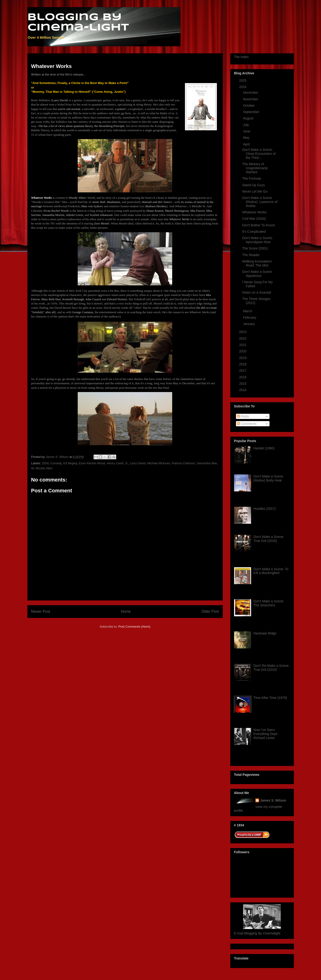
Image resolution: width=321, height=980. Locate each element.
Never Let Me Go (255, 191)
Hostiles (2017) (265, 509)
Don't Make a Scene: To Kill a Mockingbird (271, 571)
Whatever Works (254, 212)
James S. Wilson (273, 800)
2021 (243, 345)
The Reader (251, 255)
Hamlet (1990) (264, 448)
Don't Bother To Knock (259, 225)
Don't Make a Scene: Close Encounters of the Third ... (259, 154)
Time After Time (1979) (270, 698)
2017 (243, 371)
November (251, 99)
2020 (243, 351)
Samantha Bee (207, 463)
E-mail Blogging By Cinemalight (257, 933)
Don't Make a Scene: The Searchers (269, 603)
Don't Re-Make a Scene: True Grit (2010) (271, 668)
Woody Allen (44, 468)
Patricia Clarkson (183, 463)
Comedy (56, 463)
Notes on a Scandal (257, 292)
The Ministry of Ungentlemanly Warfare (255, 168)
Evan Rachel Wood (92, 463)
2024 (243, 87)
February (250, 317)
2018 (243, 364)
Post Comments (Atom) (134, 627)
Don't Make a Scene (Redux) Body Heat (268, 478)
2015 (243, 384)
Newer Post (41, 611)
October (249, 106)
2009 (45, 463)
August (249, 118)
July (246, 125)
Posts (243, 416)
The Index (241, 57)
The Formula (251, 178)
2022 (243, 338)
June (247, 131)
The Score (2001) (255, 248)
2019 (243, 358)
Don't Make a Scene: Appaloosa (257, 274)
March (248, 311)
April (247, 144)
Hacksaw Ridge (265, 633)
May (247, 138)
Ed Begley (70, 463)
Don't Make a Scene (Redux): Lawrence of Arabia (260, 202)
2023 (243, 332)
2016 (243, 377)
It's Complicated (254, 232)
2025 (243, 80)
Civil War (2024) (254, 219)
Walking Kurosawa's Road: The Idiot (257, 263)
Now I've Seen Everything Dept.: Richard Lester (266, 734)
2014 (243, 390)
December (251, 93)
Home (126, 611)
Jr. (127, 463)
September (252, 112)
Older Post (210, 611)
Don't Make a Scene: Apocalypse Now (257, 240)
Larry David (138, 463)
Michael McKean (159, 463)
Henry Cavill (115, 463)
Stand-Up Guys (253, 185)
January (249, 324)
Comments (247, 424)
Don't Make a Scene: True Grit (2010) (269, 539)
